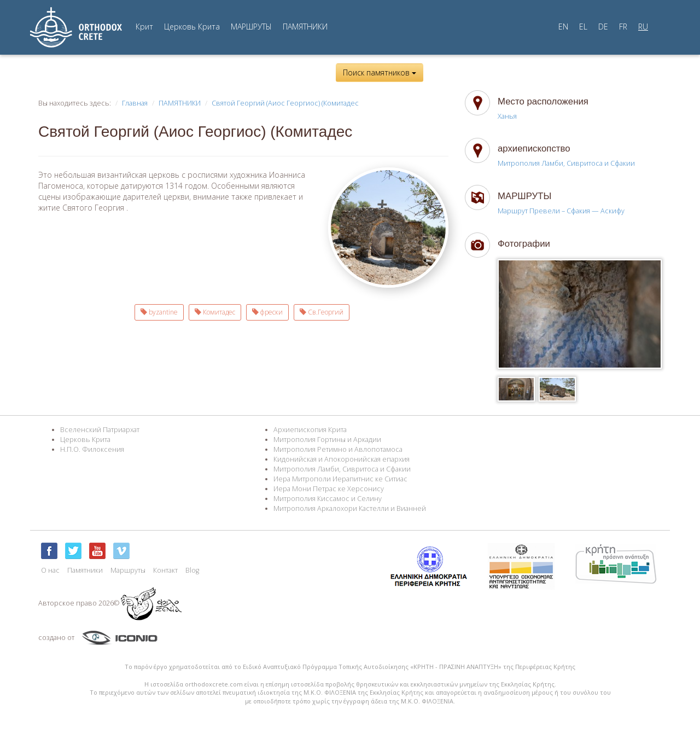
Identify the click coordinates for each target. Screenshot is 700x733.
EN (563, 27)
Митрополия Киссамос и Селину (328, 499)
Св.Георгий (322, 312)
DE (603, 27)
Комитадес (215, 312)
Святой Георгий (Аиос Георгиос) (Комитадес (285, 103)
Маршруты (128, 570)
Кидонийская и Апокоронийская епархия (342, 459)
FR (623, 27)
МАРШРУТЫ (251, 27)
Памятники (85, 570)
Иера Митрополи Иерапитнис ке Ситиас (340, 479)
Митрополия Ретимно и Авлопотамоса (338, 449)
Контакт (165, 570)
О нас (50, 570)
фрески (267, 312)
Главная (135, 103)
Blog (192, 570)
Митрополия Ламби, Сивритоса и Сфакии (566, 163)
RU (643, 27)
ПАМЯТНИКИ (305, 27)
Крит (144, 27)
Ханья (507, 116)
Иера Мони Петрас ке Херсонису (329, 489)
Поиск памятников (380, 72)
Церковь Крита (192, 27)
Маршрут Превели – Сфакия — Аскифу (561, 211)
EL (583, 27)
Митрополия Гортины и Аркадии (327, 440)
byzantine (159, 312)
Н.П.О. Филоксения (92, 449)
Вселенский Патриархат (100, 430)
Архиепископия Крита (310, 430)
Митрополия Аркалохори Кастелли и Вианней (350, 508)
